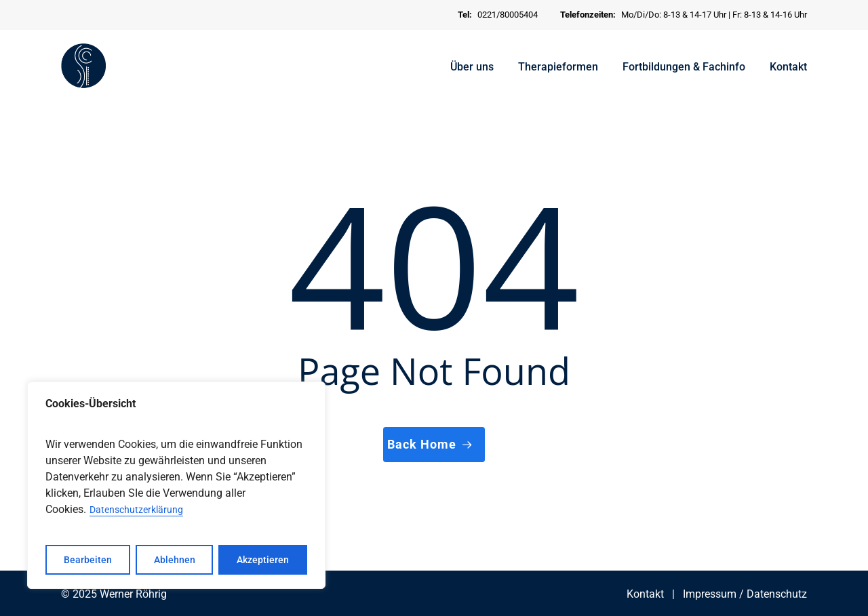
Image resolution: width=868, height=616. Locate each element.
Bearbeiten (88, 560)
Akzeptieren (263, 560)
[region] (176, 485)
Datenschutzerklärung (136, 510)
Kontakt (645, 594)
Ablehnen (175, 560)
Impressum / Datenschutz (745, 594)
